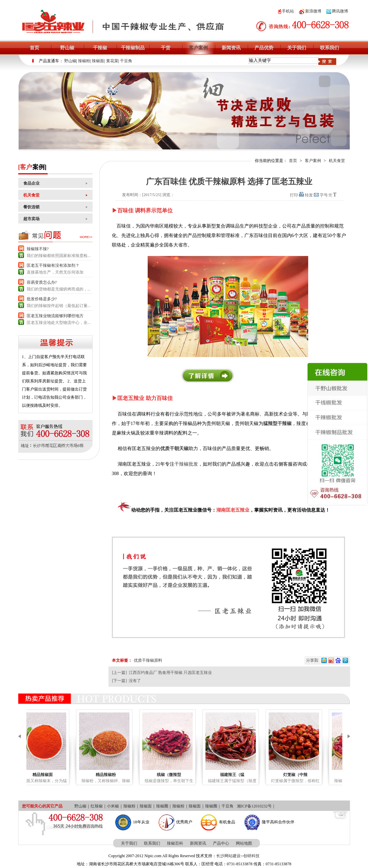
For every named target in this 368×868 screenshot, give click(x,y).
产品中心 (221, 843)
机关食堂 (31, 195)
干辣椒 (100, 48)
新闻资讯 (231, 48)
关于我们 (297, 48)
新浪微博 (310, 11)
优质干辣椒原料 (148, 660)
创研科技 (251, 856)
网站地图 (244, 843)
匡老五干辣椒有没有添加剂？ (53, 265)
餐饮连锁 (31, 207)
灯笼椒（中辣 (312, 775)
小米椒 (113, 806)
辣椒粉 (84, 61)
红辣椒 (97, 806)
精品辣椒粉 (123, 775)
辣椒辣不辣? (38, 249)
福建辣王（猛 (249, 775)
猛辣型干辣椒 (277, 424)
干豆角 (126, 61)
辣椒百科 (175, 843)
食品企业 (31, 183)
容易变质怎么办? (42, 282)
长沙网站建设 (228, 856)
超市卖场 (31, 219)
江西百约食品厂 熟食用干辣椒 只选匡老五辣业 (170, 673)
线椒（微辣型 (186, 775)
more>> (86, 237)
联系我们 (329, 48)
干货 (166, 48)
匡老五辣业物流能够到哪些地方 (55, 316)
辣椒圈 (162, 806)
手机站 (286, 11)
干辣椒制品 (133, 48)
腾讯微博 (337, 11)
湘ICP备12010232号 (254, 806)
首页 (34, 48)
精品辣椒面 (59, 775)
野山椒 (67, 48)
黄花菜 (112, 61)
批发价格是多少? (42, 299)
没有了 (135, 681)
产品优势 (264, 48)
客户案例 (198, 48)
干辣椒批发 (186, 464)
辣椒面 (98, 61)
